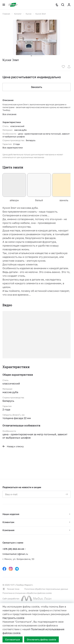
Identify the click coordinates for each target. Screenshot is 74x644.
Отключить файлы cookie (41, 639)
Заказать (37, 87)
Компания (8, 530)
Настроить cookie (13, 618)
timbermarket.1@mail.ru (15, 554)
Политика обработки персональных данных (46, 589)
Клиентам (8, 522)
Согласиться (13, 639)
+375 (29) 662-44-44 (13, 549)
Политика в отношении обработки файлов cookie (27, 593)
